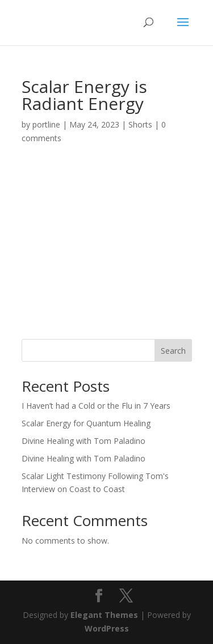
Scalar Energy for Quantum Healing (86, 423)
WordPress (107, 628)
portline (46, 124)
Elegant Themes (104, 615)
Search (173, 351)
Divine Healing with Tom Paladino (83, 441)
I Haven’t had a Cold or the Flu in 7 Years (96, 406)
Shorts (140, 124)
